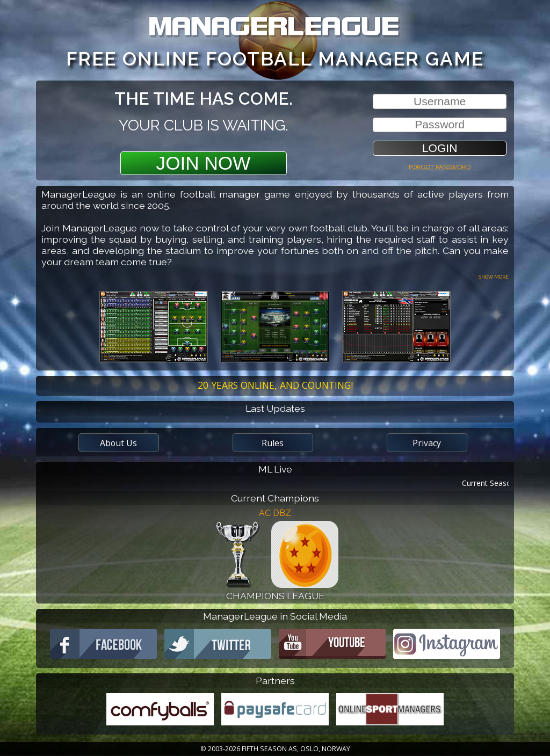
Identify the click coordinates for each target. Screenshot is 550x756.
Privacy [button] (427, 443)
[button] (440, 148)
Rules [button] (273, 443)
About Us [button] (118, 443)
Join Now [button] (204, 163)
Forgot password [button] (440, 166)
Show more (494, 276)
